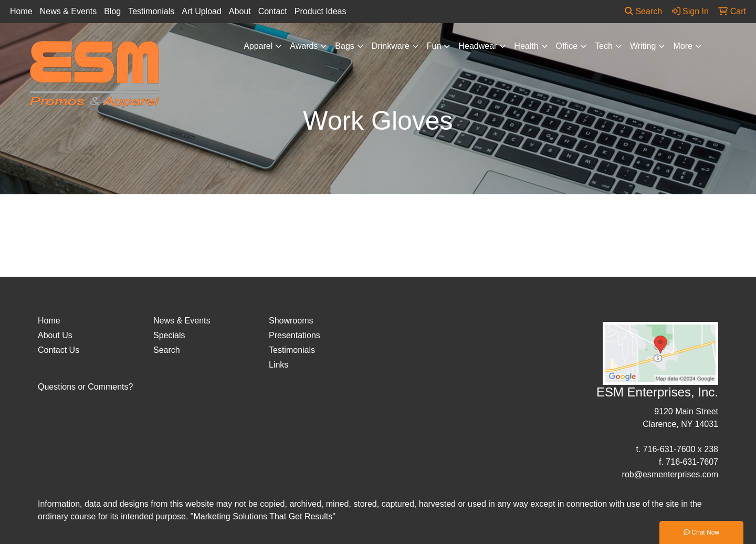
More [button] (682, 46)
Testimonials (151, 11)
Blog (112, 11)
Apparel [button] (258, 46)
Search (643, 11)
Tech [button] (604, 46)
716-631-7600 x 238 (681, 449)
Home (21, 11)
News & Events (68, 11)
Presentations (295, 335)
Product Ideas (321, 11)
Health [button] (526, 46)
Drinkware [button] (391, 46)
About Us (55, 335)
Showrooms (291, 321)
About (240, 11)
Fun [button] (434, 46)
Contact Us (59, 350)
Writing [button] (643, 46)
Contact (273, 11)
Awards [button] (304, 46)
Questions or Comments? (85, 387)
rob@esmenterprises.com (670, 474)
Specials (169, 335)
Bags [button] (344, 46)
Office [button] (567, 46)
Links (279, 365)
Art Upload (202, 11)
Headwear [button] (477, 46)
